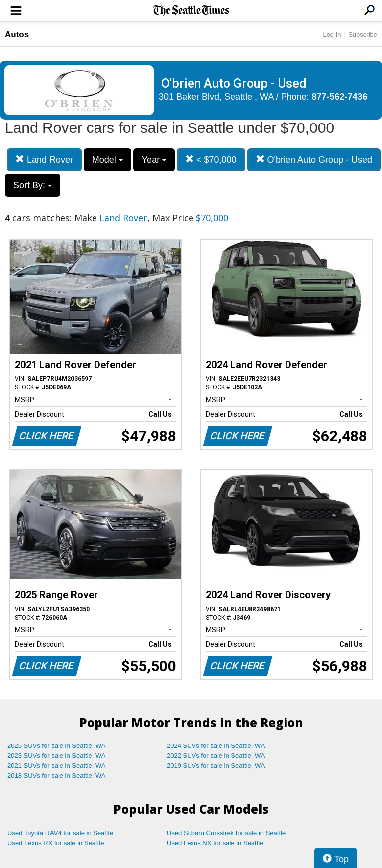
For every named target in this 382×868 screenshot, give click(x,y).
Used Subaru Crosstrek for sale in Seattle (226, 833)
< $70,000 (211, 160)
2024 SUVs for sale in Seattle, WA (216, 746)
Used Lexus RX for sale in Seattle (56, 843)
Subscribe (363, 35)
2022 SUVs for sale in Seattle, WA (216, 756)
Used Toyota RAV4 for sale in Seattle (60, 833)
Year (154, 160)
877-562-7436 (340, 97)
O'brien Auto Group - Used (314, 160)
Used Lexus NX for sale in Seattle (215, 843)
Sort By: (33, 185)
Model (107, 160)
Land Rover (44, 160)
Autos (17, 35)
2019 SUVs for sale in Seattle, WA (216, 766)
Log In (332, 35)
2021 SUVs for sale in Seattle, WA (57, 766)
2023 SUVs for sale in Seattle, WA (57, 756)
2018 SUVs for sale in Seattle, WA (57, 776)
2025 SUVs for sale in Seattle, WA (57, 746)
